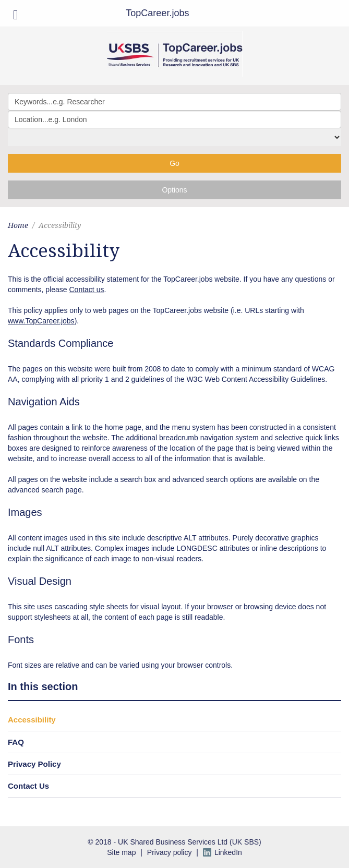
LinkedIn (228, 852)
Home (18, 225)
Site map (121, 852)
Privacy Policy (34, 764)
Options (174, 190)
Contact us (87, 290)
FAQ (16, 742)
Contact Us (28, 786)
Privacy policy (170, 852)
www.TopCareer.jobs (41, 321)
